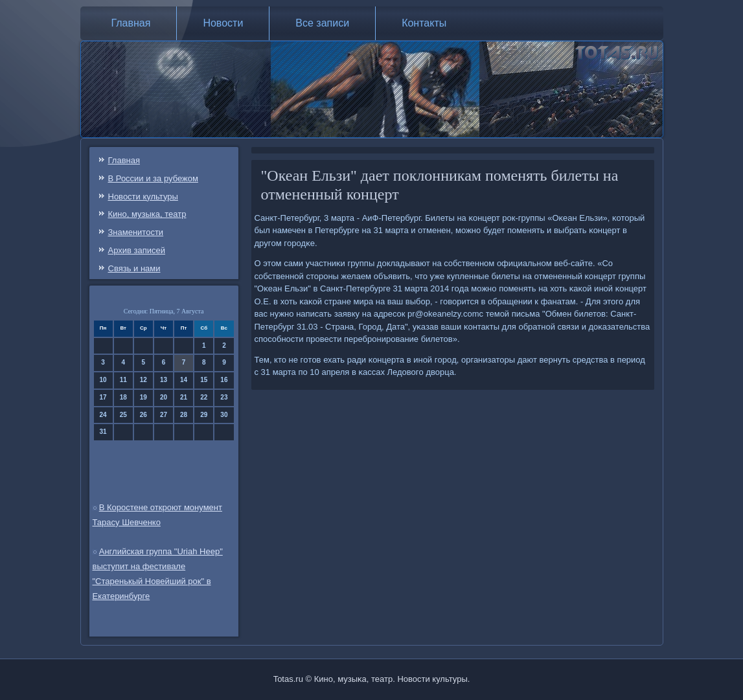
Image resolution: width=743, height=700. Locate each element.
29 (204, 415)
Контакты (424, 23)
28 (184, 415)
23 (224, 397)
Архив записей (137, 250)
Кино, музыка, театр (147, 214)
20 (164, 397)
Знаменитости (136, 232)
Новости (223, 23)
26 (143, 415)
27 (164, 415)
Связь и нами (134, 268)
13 (164, 380)
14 (184, 380)
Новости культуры (143, 197)
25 (123, 415)
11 (123, 380)
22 (204, 397)
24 (103, 415)
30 (224, 415)
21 (184, 397)
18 (123, 397)
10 (103, 380)
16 (224, 380)
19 (143, 397)
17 (103, 397)
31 (103, 432)
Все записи (322, 23)
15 (204, 380)
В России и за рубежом (153, 178)
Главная (131, 23)
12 (143, 380)
